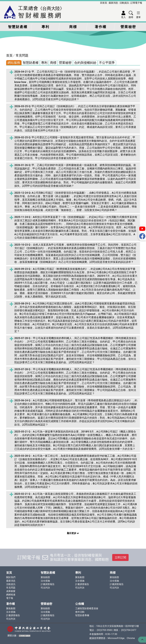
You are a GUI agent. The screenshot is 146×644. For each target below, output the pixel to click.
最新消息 (113, 3)
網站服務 (14, 63)
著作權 (101, 27)
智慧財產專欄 (82, 615)
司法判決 (45, 588)
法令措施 (45, 581)
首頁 (9, 55)
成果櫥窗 (11, 591)
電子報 (10, 598)
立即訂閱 (120, 557)
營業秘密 (128, 27)
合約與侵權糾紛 (85, 63)
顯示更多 (73, 533)
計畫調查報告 (48, 584)
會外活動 (80, 612)
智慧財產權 (18, 27)
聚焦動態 (45, 577)
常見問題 (22, 55)
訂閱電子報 (136, 3)
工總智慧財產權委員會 (87, 608)
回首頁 (104, 3)
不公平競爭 (107, 63)
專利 (45, 27)
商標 (73, 27)
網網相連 (11, 595)
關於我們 (11, 577)
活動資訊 (124, 3)
